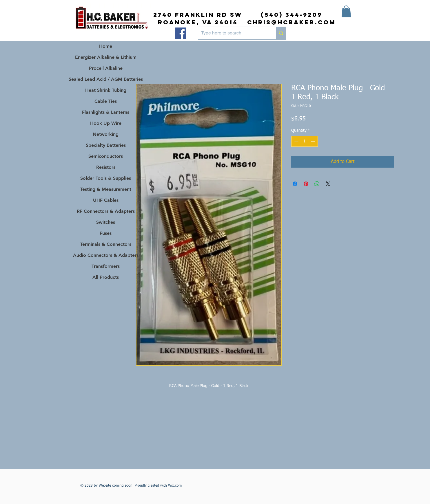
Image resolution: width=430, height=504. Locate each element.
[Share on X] (328, 184)
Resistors (106, 167)
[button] (346, 11)
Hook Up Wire (106, 123)
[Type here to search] (232, 33)
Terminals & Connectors (106, 244)
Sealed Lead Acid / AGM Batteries (106, 79)
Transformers (106, 266)
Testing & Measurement (106, 189)
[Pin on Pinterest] (306, 184)
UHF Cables (106, 200)
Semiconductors (106, 156)
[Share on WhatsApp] (317, 184)
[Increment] (313, 141)
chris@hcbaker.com (291, 22)
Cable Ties (106, 101)
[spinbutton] (305, 141)
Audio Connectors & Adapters (106, 255)
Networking (106, 134)
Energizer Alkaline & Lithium (106, 57)
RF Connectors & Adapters (106, 211)
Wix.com (175, 486)
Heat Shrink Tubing (106, 90)
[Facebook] (181, 33)
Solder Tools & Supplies (106, 178)
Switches (106, 222)
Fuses (106, 233)
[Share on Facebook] (295, 184)
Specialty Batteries (106, 145)
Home (106, 46)
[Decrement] (296, 141)
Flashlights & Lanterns (106, 112)
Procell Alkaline (106, 68)
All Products (106, 277)
